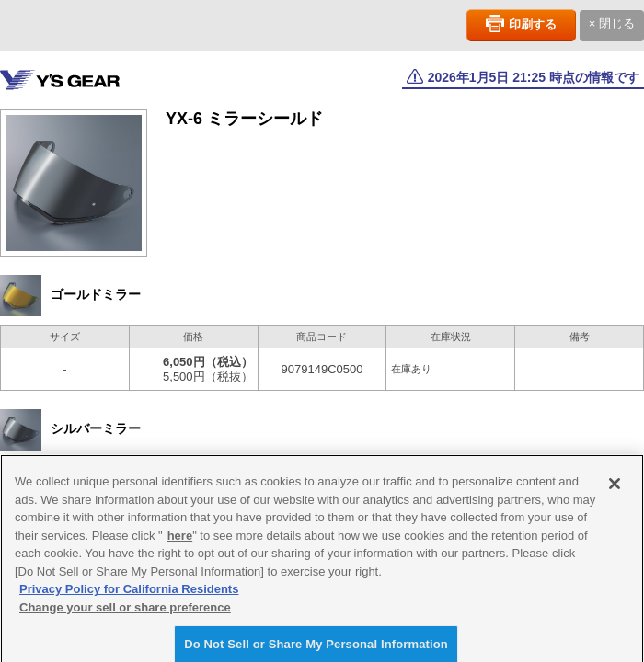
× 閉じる (612, 23)
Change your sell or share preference (125, 612)
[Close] (615, 488)
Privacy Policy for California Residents (129, 594)
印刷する (533, 24)
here (180, 540)
